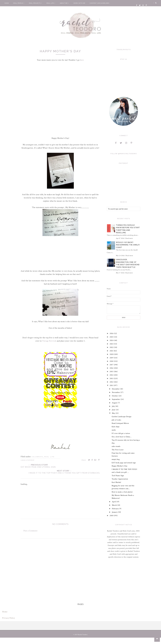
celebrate (38, 457)
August (115, 403)
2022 (112, 347)
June (114, 410)
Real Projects (35, 3)
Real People (19, 3)
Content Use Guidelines (99, 3)
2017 (112, 365)
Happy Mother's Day (120, 466)
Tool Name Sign (118, 476)
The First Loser (118, 450)
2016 (112, 368)
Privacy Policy (9, 618)
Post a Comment (30, 531)
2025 (112, 337)
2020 (112, 354)
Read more (129, 238)
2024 (112, 340)
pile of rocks (116, 420)
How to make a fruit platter (122, 492)
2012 (112, 382)
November (116, 392)
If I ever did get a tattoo (121, 433)
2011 (112, 385)
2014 (112, 375)
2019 (112, 358)
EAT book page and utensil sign (124, 463)
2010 (112, 516)
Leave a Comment (27, 460)
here (82, 60)
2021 (112, 351)
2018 (112, 361)
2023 (112, 344)
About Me (64, 3)
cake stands (116, 446)
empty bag (116, 459)
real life (49, 457)
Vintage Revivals (50, 341)
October (115, 396)
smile (114, 430)
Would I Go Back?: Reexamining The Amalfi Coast (128, 245)
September (116, 399)
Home (7, 3)
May (114, 413)
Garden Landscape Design (122, 417)
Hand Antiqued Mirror (120, 423)
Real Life (51, 3)
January (115, 512)
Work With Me (79, 3)
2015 (112, 372)
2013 (112, 379)
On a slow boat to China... (122, 437)
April (114, 502)
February (116, 509)
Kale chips (116, 427)
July (114, 406)
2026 (112, 333)
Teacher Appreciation (120, 479)
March (115, 505)
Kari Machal (116, 482)
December (116, 389)
